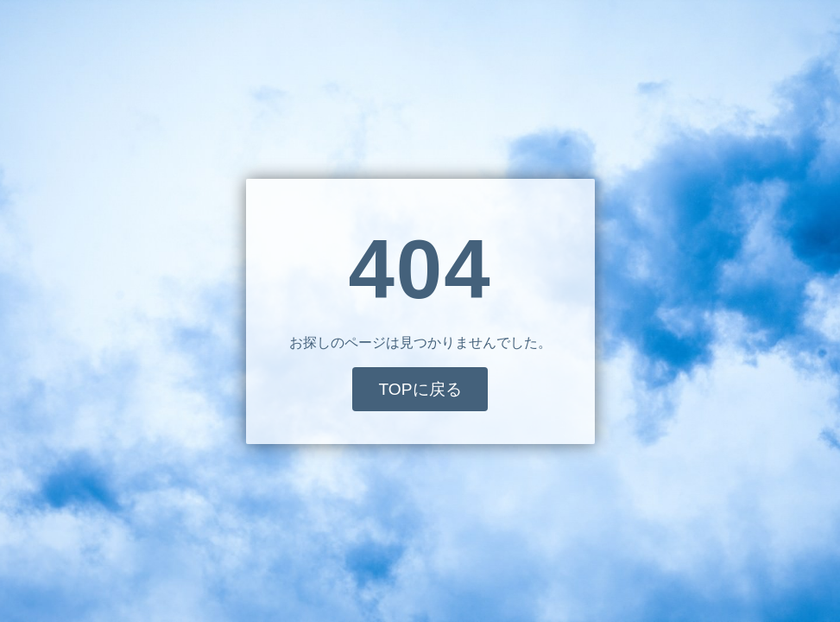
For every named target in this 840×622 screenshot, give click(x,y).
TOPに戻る (420, 389)
